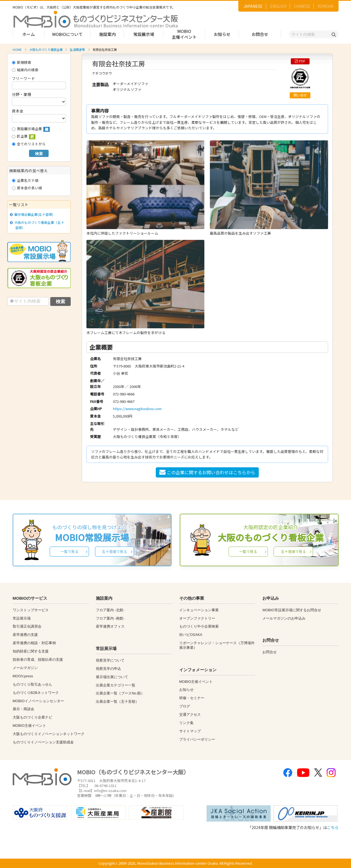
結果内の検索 (25, 70)
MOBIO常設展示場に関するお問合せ (292, 610)
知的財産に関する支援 (31, 651)
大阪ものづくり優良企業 (46, 49)
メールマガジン (25, 668)
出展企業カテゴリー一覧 (116, 685)
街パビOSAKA (191, 635)
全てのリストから (29, 144)
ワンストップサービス (31, 610)
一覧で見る (69, 551)
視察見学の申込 (108, 669)
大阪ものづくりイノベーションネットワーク (49, 734)
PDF (300, 61)
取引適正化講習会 (27, 626)
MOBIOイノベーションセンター (38, 701)
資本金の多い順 (27, 188)
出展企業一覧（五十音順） (117, 702)
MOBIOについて (67, 34)
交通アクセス (190, 714)
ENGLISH (278, 6)
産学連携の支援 (25, 635)
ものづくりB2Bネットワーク (36, 693)
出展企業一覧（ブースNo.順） (120, 693)
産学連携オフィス (110, 626)
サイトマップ (190, 731)
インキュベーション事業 (199, 610)
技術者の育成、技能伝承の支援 (38, 659)
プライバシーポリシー (197, 739)
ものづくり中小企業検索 (199, 626)
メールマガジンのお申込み (284, 618)
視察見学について (110, 660)
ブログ (185, 706)
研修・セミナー (192, 698)
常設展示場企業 (31, 129)
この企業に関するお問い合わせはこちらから (207, 472)
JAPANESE (253, 6)
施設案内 (107, 34)
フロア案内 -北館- (110, 610)
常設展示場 (144, 34)
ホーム (29, 34)
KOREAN (325, 6)
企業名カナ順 (25, 180)
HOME (17, 49)
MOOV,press (23, 676)
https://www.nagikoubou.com (137, 409)
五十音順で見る (114, 551)
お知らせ (222, 34)
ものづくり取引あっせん (32, 684)
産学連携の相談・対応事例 (34, 643)
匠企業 (24, 136)
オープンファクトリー (197, 618)
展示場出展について (112, 677)
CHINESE (302, 6)
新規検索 (22, 62)
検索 (39, 154)
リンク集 (186, 723)
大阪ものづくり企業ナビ (32, 717)
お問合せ (260, 34)
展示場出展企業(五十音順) (33, 214)
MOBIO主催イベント (184, 34)
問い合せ (300, 95)
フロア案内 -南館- (110, 618)
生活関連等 (77, 49)
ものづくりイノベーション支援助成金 (43, 742)
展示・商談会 (23, 709)
